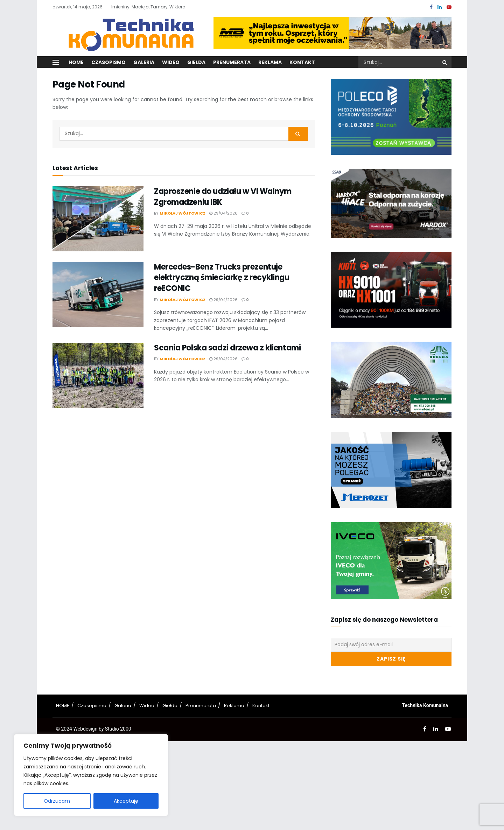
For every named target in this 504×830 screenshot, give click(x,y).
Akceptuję (126, 801)
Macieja (140, 7)
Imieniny (120, 7)
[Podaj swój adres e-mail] (391, 645)
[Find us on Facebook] (431, 7)
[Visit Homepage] (127, 33)
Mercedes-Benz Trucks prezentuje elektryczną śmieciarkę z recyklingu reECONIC (222, 278)
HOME (63, 706)
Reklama (270, 62)
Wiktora (177, 7)
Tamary (159, 7)
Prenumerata (232, 62)
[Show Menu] (56, 62)
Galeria (144, 62)
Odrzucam (57, 801)
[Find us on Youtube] (449, 7)
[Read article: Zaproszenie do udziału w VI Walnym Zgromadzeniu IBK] (98, 219)
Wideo (171, 62)
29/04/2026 (223, 213)
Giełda (196, 62)
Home (76, 62)
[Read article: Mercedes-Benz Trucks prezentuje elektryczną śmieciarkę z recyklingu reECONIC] (98, 294)
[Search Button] (445, 62)
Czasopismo (108, 62)
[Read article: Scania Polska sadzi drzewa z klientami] (98, 375)
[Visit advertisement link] (332, 33)
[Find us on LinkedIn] (440, 7)
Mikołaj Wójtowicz (183, 213)
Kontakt (302, 62)
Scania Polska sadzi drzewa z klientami (227, 348)
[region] (91, 775)
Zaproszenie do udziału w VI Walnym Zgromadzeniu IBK (223, 197)
